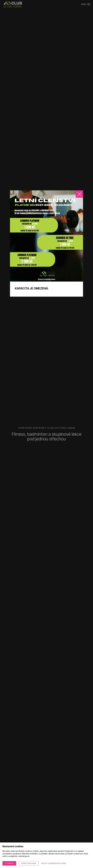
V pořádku (9, 863)
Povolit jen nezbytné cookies (54, 863)
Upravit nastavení (29, 863)
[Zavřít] (79, 194)
